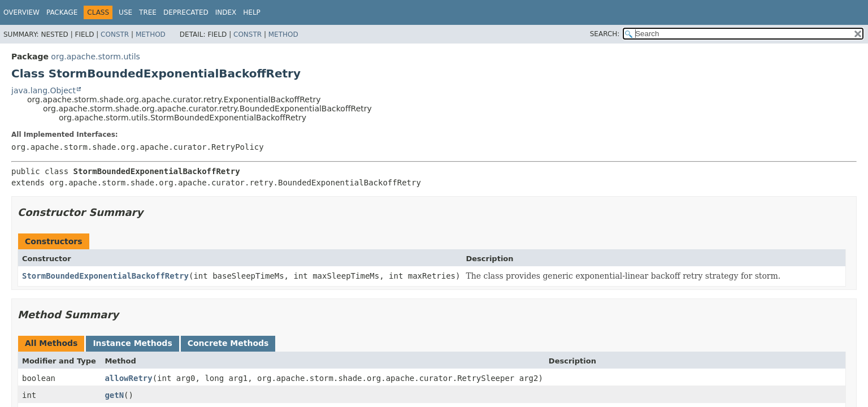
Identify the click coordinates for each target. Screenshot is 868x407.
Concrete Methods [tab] (228, 343)
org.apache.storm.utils (95, 57)
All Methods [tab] (51, 343)
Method (151, 34)
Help (252, 12)
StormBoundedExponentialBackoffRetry (105, 276)
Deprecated (186, 12)
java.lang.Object (44, 90)
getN (114, 395)
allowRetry (128, 378)
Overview (21, 12)
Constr (115, 34)
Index (226, 12)
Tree (148, 12)
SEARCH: (605, 34)
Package (62, 12)
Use (125, 12)
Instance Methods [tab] (132, 343)
